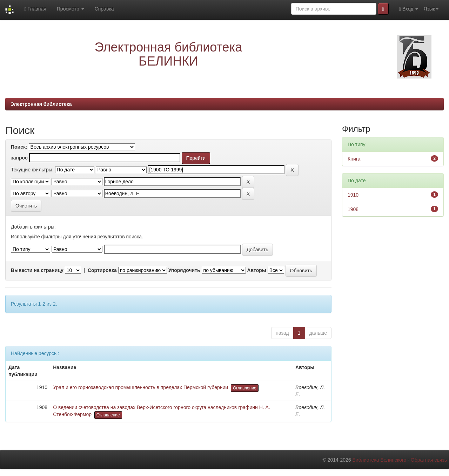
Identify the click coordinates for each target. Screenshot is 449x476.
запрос (19, 158)
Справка (104, 9)
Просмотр (71, 9)
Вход (409, 9)
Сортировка (102, 270)
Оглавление (245, 388)
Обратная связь (429, 460)
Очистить (26, 206)
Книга (354, 159)
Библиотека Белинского (379, 460)
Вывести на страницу (37, 270)
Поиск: (19, 147)
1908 (353, 209)
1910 (353, 195)
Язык (431, 9)
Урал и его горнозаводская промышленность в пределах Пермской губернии (140, 387)
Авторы (256, 270)
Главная (35, 9)
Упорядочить (184, 270)
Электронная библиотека (41, 104)
